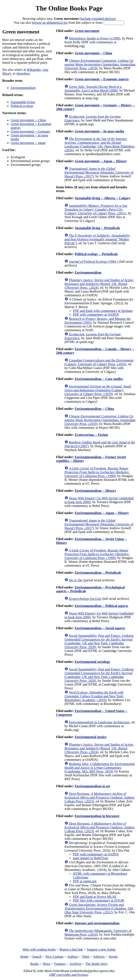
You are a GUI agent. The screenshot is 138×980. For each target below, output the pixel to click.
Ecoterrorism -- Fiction (91, 435)
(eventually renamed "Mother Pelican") (97, 239)
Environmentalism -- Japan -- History (102, 513)
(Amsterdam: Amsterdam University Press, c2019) (100, 64)
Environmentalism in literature (97, 816)
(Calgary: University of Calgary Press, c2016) (99, 362)
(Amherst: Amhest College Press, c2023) (99, 797)
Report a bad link (71, 949)
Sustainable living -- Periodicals (97, 228)
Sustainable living (23, 102)
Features (60, 964)
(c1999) (95, 38)
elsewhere (23, 73)
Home (24, 957)
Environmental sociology (93, 662)
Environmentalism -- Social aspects (100, 628)
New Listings (54, 957)
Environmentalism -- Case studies (99, 379)
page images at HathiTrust (91, 858)
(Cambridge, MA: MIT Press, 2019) (100, 768)
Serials (113, 957)
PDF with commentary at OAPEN (96, 315)
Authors (73, 957)
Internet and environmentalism (97, 923)
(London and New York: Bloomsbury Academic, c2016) (94, 696)
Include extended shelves (98, 19)
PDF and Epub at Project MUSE (95, 897)
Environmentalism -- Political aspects (101, 606)
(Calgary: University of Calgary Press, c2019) (98, 390)
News (46, 964)
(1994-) (93, 262)
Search (37, 957)
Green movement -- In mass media (99, 131)
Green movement (87, 31)
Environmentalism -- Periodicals (98, 573)
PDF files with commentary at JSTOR (99, 900)
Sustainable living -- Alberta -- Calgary (103, 198)
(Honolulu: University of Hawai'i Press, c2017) (99, 172)
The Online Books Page (69, 8)
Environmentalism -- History (95, 491)
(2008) (93, 89)
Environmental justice (91, 737)
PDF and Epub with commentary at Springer (103, 311)
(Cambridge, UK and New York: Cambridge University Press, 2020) (99, 641)
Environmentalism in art (93, 786)
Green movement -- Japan (28, 143)
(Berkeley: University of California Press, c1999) (97, 472)
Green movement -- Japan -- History (101, 161)
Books (35, 964)
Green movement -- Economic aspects (102, 79)
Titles (86, 957)
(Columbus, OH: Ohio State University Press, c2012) (99, 908)
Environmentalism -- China (94, 409)
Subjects (99, 957)
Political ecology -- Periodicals (96, 254)
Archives (75, 964)
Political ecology (22, 106)
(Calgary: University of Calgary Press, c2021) (96, 209)
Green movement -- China (28, 120)
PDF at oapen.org (85, 881)
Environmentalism (23, 88)
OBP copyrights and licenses (69, 975)
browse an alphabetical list (50, 23)
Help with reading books (39, 949)
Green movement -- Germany (31, 131)
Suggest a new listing (101, 949)
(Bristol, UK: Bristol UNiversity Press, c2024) (99, 284)
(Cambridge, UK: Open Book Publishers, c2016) (100, 144)
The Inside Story (97, 964)
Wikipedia (34, 70)
